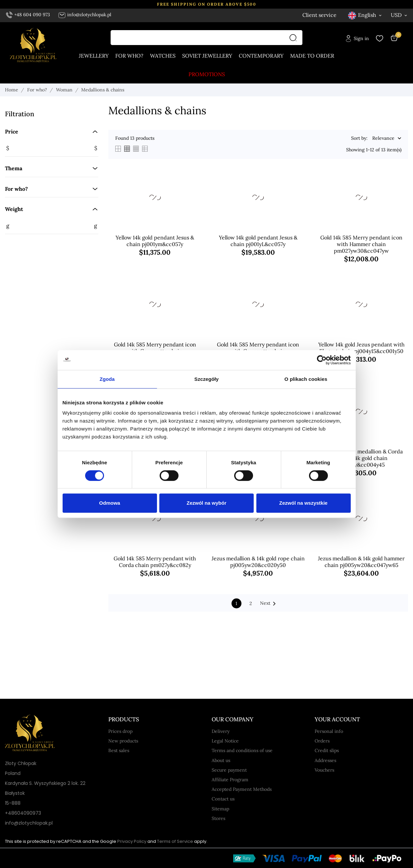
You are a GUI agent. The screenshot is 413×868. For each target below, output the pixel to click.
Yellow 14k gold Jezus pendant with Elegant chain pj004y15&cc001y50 (361, 348)
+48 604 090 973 (28, 15)
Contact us (223, 799)
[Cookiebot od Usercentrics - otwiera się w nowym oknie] (322, 360)
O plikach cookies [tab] (306, 379)
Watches (163, 56)
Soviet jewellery (207, 56)
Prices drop (120, 731)
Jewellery (94, 56)
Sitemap (220, 809)
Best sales (119, 750)
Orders (322, 741)
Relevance (383, 138)
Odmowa (109, 503)
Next (269, 604)
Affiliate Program (230, 780)
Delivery (221, 731)
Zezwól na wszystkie (303, 503)
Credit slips (327, 750)
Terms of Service (175, 841)
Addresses (325, 760)
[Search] (295, 38)
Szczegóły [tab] (206, 379)
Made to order (312, 56)
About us (221, 760)
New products (123, 741)
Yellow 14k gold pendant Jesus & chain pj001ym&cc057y (155, 241)
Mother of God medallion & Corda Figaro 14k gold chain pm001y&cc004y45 (361, 458)
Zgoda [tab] (107, 379)
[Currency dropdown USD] (399, 15)
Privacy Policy (132, 841)
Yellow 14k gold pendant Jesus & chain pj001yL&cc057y (258, 241)
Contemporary (261, 56)
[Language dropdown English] (365, 15)
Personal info (329, 731)
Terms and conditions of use (242, 750)
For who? (129, 56)
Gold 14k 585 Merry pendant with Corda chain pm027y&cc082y (155, 562)
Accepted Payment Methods (242, 789)
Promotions (207, 74)
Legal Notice (225, 741)
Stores (218, 818)
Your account (337, 719)
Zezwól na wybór (206, 503)
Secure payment (229, 770)
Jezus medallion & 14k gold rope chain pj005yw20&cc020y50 (258, 562)
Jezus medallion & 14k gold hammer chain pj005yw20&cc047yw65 (361, 562)
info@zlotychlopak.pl (85, 15)
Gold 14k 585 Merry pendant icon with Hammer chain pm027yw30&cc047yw (361, 244)
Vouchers (324, 770)
